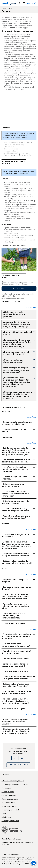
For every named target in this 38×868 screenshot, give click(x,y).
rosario (9, 3)
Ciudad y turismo (8, 792)
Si (14, 758)
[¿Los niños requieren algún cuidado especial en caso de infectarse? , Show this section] (19, 469)
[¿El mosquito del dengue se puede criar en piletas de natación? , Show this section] (19, 722)
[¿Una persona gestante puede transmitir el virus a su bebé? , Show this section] (19, 461)
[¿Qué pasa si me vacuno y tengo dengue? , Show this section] (19, 588)
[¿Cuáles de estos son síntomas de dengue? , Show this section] (20, 361)
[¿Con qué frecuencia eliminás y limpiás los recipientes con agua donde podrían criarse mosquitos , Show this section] (20, 395)
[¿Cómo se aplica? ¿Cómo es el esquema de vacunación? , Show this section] (19, 665)
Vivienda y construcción (10, 821)
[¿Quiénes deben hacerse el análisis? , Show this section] (19, 431)
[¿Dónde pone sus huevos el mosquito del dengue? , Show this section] (20, 353)
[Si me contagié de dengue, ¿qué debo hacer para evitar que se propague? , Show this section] (20, 370)
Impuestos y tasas (8, 803)
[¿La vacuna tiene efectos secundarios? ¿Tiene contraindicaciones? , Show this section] (19, 616)
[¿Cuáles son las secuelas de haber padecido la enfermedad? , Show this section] (19, 562)
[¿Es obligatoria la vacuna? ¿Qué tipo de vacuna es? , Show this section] (19, 652)
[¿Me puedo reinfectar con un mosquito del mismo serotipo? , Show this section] (19, 555)
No (22, 758)
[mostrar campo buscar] (20, 3)
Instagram (5, 844)
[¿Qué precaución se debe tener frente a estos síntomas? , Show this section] (19, 692)
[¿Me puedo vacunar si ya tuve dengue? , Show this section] (19, 581)
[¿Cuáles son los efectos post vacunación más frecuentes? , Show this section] (19, 685)
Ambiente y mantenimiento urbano (15, 784)
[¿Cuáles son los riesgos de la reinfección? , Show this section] (19, 536)
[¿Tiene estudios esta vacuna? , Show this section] (19, 659)
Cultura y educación (9, 795)
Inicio (4, 8)
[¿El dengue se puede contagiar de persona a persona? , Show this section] (20, 314)
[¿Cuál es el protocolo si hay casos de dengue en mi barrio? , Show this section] (19, 510)
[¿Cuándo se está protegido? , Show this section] (19, 671)
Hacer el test (19, 289)
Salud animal (6, 817)
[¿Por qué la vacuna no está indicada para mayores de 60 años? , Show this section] (19, 606)
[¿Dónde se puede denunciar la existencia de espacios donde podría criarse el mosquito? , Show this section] (19, 731)
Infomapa (17, 839)
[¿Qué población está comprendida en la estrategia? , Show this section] (19, 645)
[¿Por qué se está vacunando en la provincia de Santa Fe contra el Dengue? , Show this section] (19, 636)
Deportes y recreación (10, 799)
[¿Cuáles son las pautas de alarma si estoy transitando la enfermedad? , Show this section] (19, 494)
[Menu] (24, 3)
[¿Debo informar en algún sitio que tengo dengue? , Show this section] (19, 502)
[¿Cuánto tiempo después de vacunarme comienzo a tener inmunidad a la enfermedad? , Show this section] (19, 597)
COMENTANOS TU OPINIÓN (18, 765)
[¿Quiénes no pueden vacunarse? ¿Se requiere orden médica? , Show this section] (19, 678)
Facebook (17, 842)
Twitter (24, 842)
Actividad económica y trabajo (13, 781)
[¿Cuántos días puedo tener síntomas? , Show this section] (19, 478)
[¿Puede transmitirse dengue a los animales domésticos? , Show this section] (19, 517)
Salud (4, 813)
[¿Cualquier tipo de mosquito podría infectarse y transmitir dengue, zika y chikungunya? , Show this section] (20, 324)
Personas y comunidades (11, 810)
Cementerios (6, 788)
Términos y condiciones (10, 854)
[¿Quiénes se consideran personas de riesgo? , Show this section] (19, 485)
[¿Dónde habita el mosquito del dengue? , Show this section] (20, 333)
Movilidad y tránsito (9, 806)
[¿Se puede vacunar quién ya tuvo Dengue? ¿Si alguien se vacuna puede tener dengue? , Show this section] (19, 701)
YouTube (30, 842)
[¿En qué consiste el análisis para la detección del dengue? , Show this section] (19, 423)
